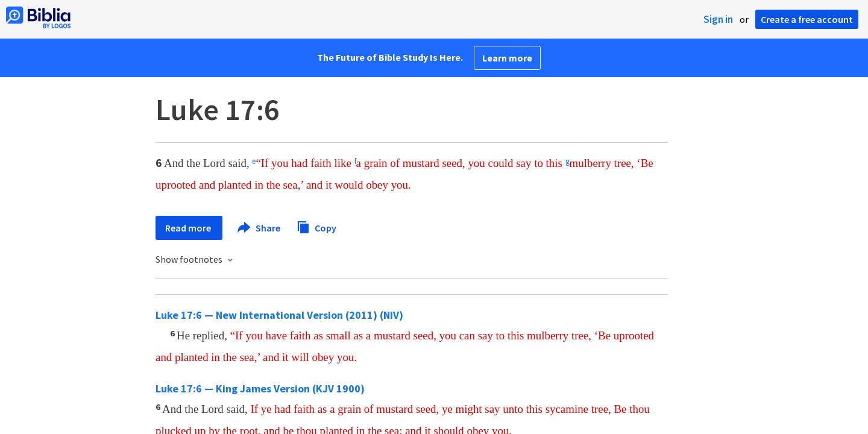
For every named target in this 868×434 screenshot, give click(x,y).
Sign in (718, 19)
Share (259, 228)
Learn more (507, 58)
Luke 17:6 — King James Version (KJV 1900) (260, 388)
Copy (316, 226)
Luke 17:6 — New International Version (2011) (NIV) (279, 315)
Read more (189, 228)
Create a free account (807, 19)
